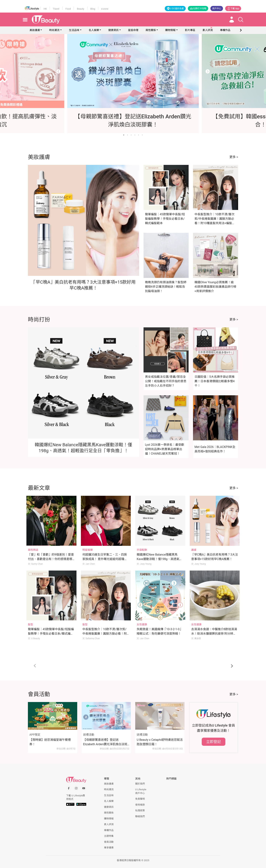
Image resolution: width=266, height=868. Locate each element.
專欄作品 (109, 830)
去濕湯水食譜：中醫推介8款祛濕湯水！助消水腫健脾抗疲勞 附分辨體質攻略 (214, 634)
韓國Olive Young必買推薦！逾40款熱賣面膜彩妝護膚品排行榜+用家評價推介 (215, 287)
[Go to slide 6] (142, 135)
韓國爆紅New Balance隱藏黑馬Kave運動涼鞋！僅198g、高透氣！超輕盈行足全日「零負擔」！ (160, 559)
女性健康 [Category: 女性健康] (142, 624)
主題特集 (109, 836)
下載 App (233, 8)
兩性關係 (151, 30)
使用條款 (140, 805)
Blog (93, 9)
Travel (56, 9)
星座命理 (133, 30)
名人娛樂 (94, 30)
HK (45, 9)
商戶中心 (217, 8)
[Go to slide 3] (131, 135)
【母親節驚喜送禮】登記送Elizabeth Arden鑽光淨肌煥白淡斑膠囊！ (105, 742)
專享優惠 (109, 848)
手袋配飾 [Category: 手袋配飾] (142, 550)
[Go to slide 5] (139, 135)
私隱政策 (140, 810)
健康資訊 (113, 30)
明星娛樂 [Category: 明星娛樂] (88, 550)
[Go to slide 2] (127, 135)
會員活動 (109, 842)
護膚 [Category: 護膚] (194, 550)
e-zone (105, 9)
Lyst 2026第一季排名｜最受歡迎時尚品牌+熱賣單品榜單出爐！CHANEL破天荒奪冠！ (165, 449)
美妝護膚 (35, 30)
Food (68, 9)
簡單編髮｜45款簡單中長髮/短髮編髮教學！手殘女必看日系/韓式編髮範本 (165, 219)
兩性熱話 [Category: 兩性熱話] (33, 550)
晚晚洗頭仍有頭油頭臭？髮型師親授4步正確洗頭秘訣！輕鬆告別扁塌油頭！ (166, 287)
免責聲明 (140, 799)
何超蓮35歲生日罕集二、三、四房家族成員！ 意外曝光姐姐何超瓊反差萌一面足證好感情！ (105, 559)
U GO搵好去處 (175, 8)
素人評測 (109, 824)
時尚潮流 (54, 30)
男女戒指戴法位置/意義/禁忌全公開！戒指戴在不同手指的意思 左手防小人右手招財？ (166, 381)
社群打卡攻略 (198, 8)
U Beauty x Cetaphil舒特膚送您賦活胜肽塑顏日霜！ (160, 742)
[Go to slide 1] (124, 135)
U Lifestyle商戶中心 (141, 791)
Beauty (81, 9)
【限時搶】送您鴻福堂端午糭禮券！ (50, 742)
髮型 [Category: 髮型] (30, 624)
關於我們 (140, 784)
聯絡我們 (140, 816)
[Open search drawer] (241, 20)
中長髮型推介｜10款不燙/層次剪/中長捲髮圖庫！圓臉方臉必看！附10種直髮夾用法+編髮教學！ (105, 634)
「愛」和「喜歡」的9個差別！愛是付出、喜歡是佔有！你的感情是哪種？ (51, 559)
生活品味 (74, 30)
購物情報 (170, 30)
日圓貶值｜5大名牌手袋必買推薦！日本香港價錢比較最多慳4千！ (215, 381)
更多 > (234, 157)
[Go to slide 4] (135, 135)
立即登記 (214, 742)
